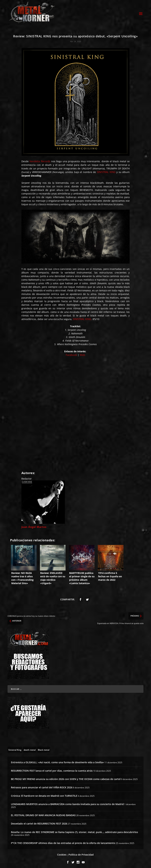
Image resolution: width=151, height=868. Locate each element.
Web (82, 353)
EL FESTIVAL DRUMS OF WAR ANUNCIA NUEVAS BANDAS (43, 814)
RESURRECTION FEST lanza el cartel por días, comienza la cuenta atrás (52, 769)
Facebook (72, 353)
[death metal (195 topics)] (30, 748)
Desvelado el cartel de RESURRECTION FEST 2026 (39, 822)
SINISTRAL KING (106, 170)
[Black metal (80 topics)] (44, 748)
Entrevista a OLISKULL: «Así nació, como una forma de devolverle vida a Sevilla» (57, 761)
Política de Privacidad (81, 853)
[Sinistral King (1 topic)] (15, 748)
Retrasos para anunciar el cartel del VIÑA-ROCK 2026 (42, 786)
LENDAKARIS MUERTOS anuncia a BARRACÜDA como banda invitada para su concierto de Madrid (67, 803)
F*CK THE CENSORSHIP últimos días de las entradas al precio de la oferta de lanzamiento (63, 841)
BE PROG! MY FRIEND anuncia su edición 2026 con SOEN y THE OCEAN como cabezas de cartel (66, 777)
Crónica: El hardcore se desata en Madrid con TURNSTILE (44, 794)
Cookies (62, 853)
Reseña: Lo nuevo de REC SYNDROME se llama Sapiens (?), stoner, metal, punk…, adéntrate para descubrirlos (74, 831)
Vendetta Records (40, 160)
